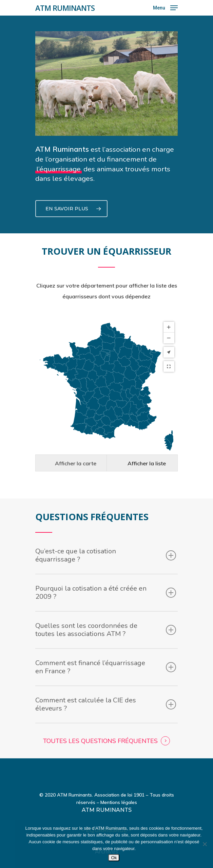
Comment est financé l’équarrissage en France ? (106, 650)
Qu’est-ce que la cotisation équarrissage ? (106, 538)
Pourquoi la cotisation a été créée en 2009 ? (106, 576)
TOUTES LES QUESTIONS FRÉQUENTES (100, 724)
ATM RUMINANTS (65, 8)
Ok (114, 858)
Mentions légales (119, 786)
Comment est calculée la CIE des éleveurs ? (106, 687)
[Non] (205, 844)
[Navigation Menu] (165, 7)
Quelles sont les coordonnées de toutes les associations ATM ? (106, 613)
